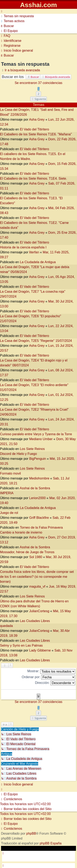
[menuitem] (17, 16)
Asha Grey (37, 120)
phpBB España (51, 843)
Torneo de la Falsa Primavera (41, 527)
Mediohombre (39, 478)
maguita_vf (37, 586)
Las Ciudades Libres (35, 621)
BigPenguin (38, 459)
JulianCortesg (39, 611)
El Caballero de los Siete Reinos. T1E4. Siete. (33, 178)
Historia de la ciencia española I (23, 247)
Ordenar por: (48, 677)
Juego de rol (9, 513)
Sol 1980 (36, 557)
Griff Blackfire (39, 518)
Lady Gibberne (40, 650)
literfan (34, 252)
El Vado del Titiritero (34, 129)
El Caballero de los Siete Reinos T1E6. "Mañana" (36, 134)
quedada (6, 626)
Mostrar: (51, 671)
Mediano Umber (41, 439)
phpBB (31, 833)
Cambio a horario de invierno (21, 532)
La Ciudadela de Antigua (38, 262)
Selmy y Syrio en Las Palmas (21, 645)
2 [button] (38, 94)
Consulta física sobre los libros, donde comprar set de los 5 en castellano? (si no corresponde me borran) (37, 577)
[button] (39, 99)
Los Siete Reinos (32, 449)
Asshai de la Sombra (35, 488)
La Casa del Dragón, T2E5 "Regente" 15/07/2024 (36, 341)
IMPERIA (7, 493)
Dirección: (55, 683)
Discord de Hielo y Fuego (18, 454)
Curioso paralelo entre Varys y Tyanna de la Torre (36, 434)
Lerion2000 (37, 498)
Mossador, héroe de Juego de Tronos (27, 552)
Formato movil (10, 473)
